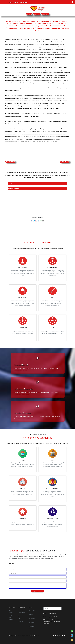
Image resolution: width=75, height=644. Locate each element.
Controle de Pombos (32, 627)
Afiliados (21, 619)
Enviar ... (37, 591)
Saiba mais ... (12, 564)
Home (11, 2)
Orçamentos (22, 616)
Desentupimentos (32, 611)
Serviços (11, 615)
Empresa (16, 2)
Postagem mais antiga (65, 162)
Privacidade (22, 613)
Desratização (32, 619)
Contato (25, 2)
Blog (21, 2)
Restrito (21, 621)
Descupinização (32, 623)
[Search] (52, 609)
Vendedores (22, 610)
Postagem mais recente (10, 162)
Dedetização (31, 615)
